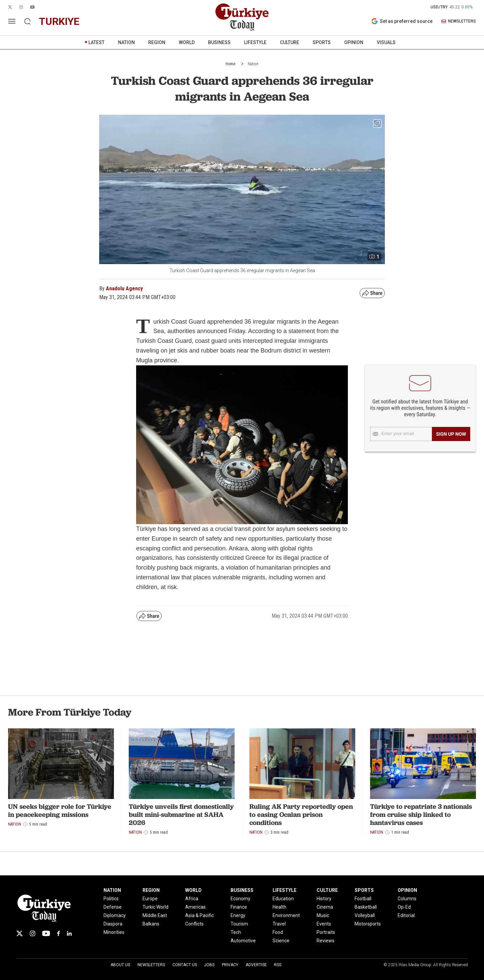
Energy (238, 915)
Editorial (406, 915)
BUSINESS (219, 42)
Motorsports (368, 924)
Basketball (366, 907)
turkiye (59, 21)
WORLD (187, 42)
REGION (157, 42)
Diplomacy (115, 915)
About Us (120, 965)
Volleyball (365, 915)
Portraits (326, 932)
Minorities (114, 932)
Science (281, 941)
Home (230, 64)
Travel (279, 924)
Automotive (243, 941)
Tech (236, 932)
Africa (192, 899)
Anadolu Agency (124, 288)
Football (363, 899)
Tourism (239, 924)
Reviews (326, 941)
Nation (253, 64)
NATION (126, 42)
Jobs (209, 965)
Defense (113, 907)
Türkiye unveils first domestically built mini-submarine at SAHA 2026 (181, 814)
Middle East (155, 915)
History (324, 899)
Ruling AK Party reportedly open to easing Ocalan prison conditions (301, 814)
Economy (240, 899)
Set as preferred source (402, 21)
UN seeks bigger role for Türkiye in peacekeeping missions (60, 810)
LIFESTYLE (255, 42)
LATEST (96, 42)
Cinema (325, 907)
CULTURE (290, 42)
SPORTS (322, 42)
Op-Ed (404, 907)
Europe (150, 899)
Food (278, 932)
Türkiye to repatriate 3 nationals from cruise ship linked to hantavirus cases (421, 814)
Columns (407, 899)
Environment (286, 915)
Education (283, 899)
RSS (278, 965)
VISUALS (386, 42)
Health (279, 907)
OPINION (354, 42)
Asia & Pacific (199, 915)
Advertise (256, 965)
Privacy (230, 965)
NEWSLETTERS (459, 21)
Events (324, 924)
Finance (239, 907)
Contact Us (185, 965)
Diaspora (113, 924)
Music (323, 915)
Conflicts (194, 924)
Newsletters (151, 965)
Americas (195, 907)
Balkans (151, 924)
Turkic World (155, 907)
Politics (111, 899)
